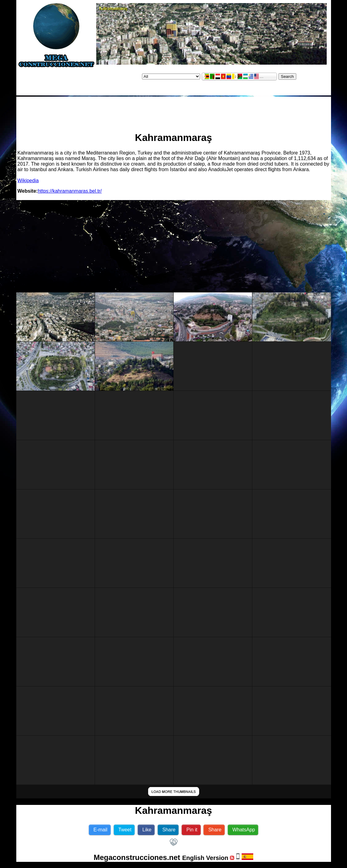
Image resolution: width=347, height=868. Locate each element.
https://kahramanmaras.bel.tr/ (70, 191)
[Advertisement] (174, 112)
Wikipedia (28, 181)
